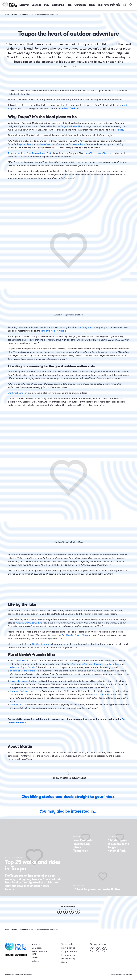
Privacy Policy (68, 959)
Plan (69, 5)
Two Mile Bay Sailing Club (74, 635)
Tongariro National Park (72, 126)
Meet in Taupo (68, 948)
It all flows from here (109, 5)
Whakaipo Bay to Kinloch (22, 667)
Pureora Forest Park (42, 153)
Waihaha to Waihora (82, 664)
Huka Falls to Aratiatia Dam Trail (26, 681)
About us (36, 944)
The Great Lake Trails (20, 661)
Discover (24, 5)
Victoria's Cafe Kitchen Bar (28, 623)
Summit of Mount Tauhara (23, 671)
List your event (68, 955)
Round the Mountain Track (102, 694)
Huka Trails (90, 153)
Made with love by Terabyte (13, 974)
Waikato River (43, 144)
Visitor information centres (40, 953)
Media (35, 957)
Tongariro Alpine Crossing (53, 331)
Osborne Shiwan (28, 974)
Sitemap (65, 962)
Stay (47, 5)
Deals (92, 5)
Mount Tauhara (104, 153)
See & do (36, 5)
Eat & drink (58, 5)
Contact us (37, 948)
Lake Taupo (80, 144)
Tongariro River (24, 144)
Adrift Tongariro (84, 327)
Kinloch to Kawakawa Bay (106, 664)
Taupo (120, 130)
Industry (36, 961)
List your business (70, 952)
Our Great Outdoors (69, 108)
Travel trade (67, 944)
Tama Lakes (16, 705)
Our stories (80, 5)
